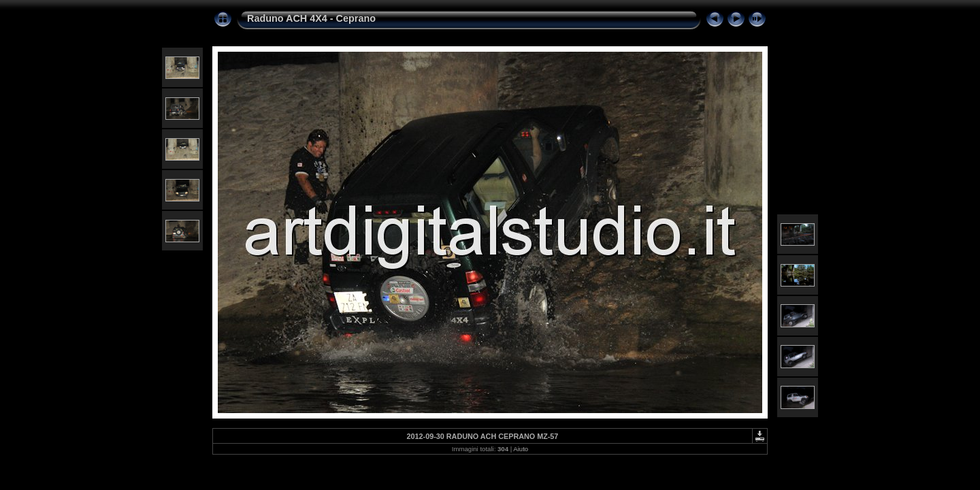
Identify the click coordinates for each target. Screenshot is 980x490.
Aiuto (521, 449)
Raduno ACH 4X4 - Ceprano (311, 18)
